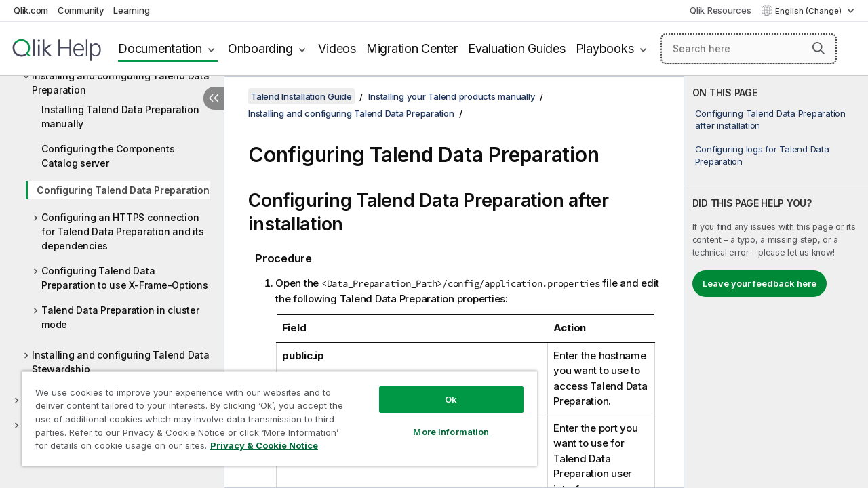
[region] (279, 419)
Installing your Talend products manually (452, 96)
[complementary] (776, 282)
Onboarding (260, 48)
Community (81, 10)
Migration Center (412, 48)
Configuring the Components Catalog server (108, 156)
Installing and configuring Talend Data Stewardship (121, 362)
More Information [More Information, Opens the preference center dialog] (451, 432)
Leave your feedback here (759, 283)
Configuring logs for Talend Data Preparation (762, 155)
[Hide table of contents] (214, 98)
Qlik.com (31, 10)
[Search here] (749, 49)
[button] (818, 48)
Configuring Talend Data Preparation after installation (770, 119)
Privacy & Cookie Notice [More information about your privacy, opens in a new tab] (264, 445)
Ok (451, 399)
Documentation (160, 48)
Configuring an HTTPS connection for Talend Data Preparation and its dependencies (122, 231)
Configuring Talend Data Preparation (123, 190)
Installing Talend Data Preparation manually (120, 117)
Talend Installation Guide (301, 96)
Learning (131, 10)
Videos (337, 48)
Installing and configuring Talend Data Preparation (121, 83)
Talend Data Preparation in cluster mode (120, 317)
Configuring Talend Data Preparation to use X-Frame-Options (125, 278)
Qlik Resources (721, 10)
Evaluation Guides (517, 48)
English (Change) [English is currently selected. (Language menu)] (809, 11)
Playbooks (605, 48)
